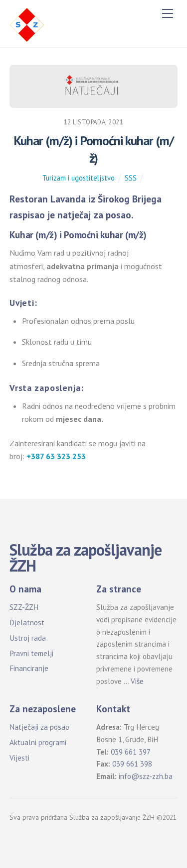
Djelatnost (27, 623)
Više (137, 681)
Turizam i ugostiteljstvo (79, 178)
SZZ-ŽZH (24, 607)
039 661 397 (131, 752)
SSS (131, 178)
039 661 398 (132, 764)
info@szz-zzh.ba (146, 776)
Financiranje (29, 668)
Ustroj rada (28, 638)
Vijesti (19, 758)
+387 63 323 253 (56, 456)
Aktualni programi (38, 742)
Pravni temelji (31, 653)
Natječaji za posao (39, 727)
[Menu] (168, 13)
